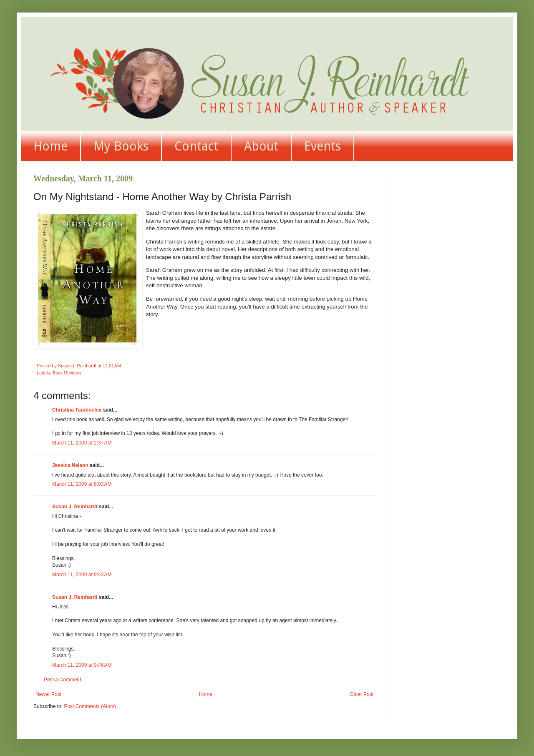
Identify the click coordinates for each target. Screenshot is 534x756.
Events (322, 146)
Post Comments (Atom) (90, 706)
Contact (196, 146)
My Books (121, 146)
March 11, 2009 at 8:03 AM (82, 484)
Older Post (361, 694)
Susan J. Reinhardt (75, 507)
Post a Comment (62, 680)
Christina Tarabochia (77, 410)
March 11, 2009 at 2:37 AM (82, 443)
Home (50, 146)
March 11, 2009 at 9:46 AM (82, 665)
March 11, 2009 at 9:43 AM (82, 575)
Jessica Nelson (70, 465)
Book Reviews (67, 373)
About (261, 146)
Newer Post (48, 694)
